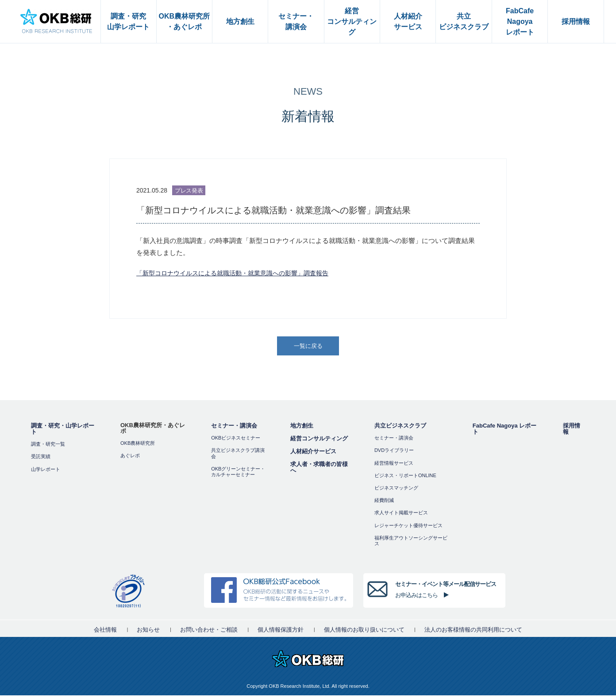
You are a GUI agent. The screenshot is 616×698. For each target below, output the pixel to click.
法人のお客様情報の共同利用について (473, 632)
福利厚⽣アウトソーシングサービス (411, 543)
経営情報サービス (394, 466)
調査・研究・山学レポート (63, 432)
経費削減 (384, 503)
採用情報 (572, 432)
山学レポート (46, 472)
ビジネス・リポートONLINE (405, 478)
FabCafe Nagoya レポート (504, 432)
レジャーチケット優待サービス (408, 528)
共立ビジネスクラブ (400, 429)
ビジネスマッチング (396, 490)
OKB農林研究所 (138, 446)
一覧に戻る (309, 347)
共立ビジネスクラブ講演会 (238, 456)
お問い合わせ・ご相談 (209, 632)
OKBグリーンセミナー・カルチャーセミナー (238, 474)
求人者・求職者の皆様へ (319, 470)
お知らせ (148, 632)
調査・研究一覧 (48, 447)
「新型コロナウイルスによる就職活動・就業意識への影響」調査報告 (239, 273)
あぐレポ (130, 459)
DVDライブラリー (394, 453)
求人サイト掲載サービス (401, 516)
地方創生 (302, 429)
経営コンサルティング (319, 442)
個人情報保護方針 (281, 632)
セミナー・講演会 (234, 429)
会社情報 (105, 632)
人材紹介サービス (313, 454)
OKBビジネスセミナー (236, 441)
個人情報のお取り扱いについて (364, 632)
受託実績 (41, 459)
